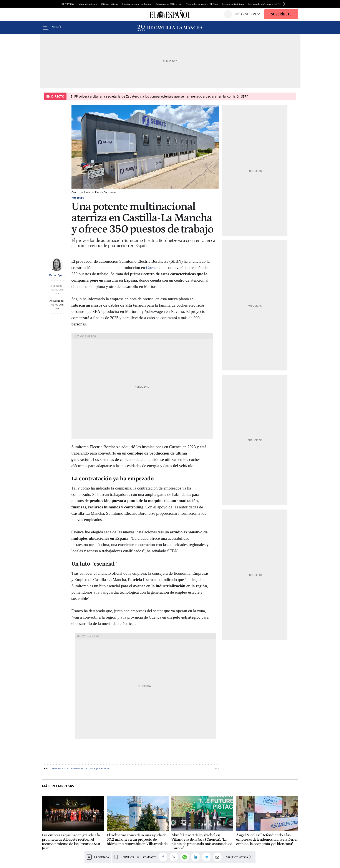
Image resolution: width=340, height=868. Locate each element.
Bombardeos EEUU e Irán (169, 4)
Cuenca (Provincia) (98, 768)
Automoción (60, 768)
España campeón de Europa (137, 4)
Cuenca (152, 268)
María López (56, 275)
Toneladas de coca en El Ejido (202, 4)
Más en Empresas (58, 786)
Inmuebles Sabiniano (233, 4)
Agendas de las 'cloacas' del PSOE (266, 4)
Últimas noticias (109, 4)
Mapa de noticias (88, 4)
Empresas (78, 198)
